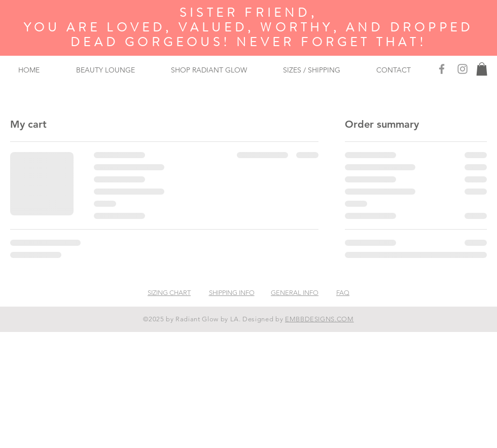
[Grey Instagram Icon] (463, 69)
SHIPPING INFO (232, 293)
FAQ (343, 293)
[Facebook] (442, 69)
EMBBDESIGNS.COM (319, 319)
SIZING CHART (169, 293)
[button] (482, 69)
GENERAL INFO (295, 293)
